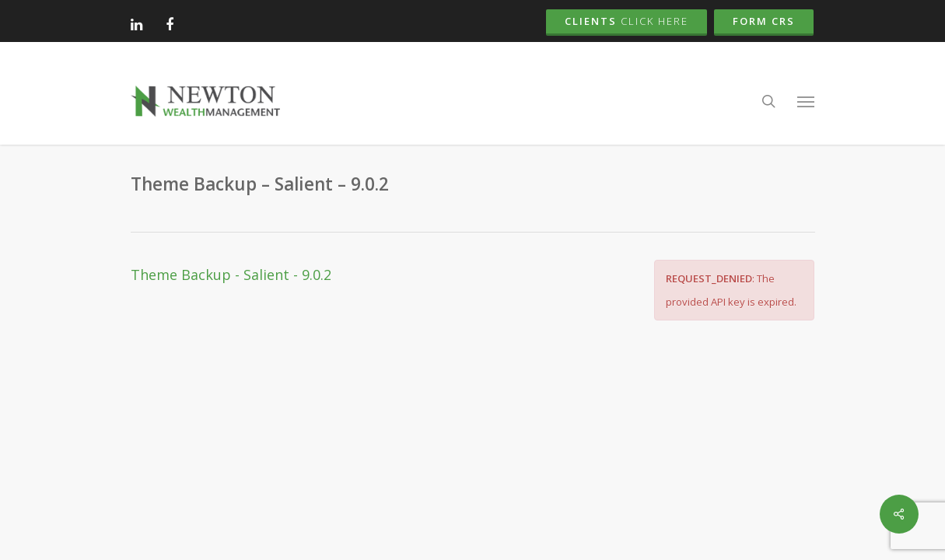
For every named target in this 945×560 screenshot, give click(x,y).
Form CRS (764, 21)
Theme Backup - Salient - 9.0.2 (231, 275)
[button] (806, 101)
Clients (626, 21)
